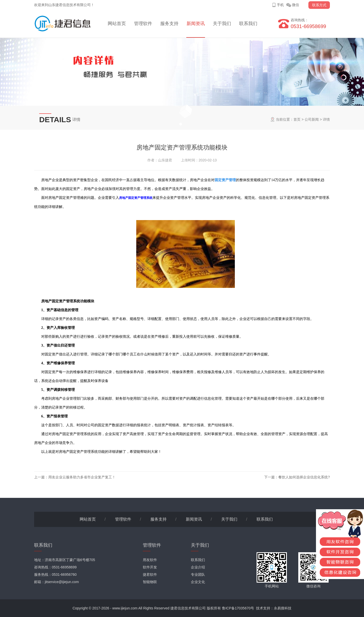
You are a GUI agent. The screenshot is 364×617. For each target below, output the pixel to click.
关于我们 (222, 24)
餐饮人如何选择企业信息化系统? (304, 477)
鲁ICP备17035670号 (238, 608)
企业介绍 (198, 567)
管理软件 (143, 24)
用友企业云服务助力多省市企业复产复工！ (82, 477)
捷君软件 (150, 575)
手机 (280, 5)
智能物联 (150, 582)
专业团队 (198, 575)
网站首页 (117, 24)
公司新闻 (312, 119)
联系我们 (248, 24)
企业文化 (198, 582)
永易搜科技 (283, 608)
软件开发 (150, 567)
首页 (297, 119)
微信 (295, 5)
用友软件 (150, 560)
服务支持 (169, 24)
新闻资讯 (196, 24)
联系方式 (319, 5)
